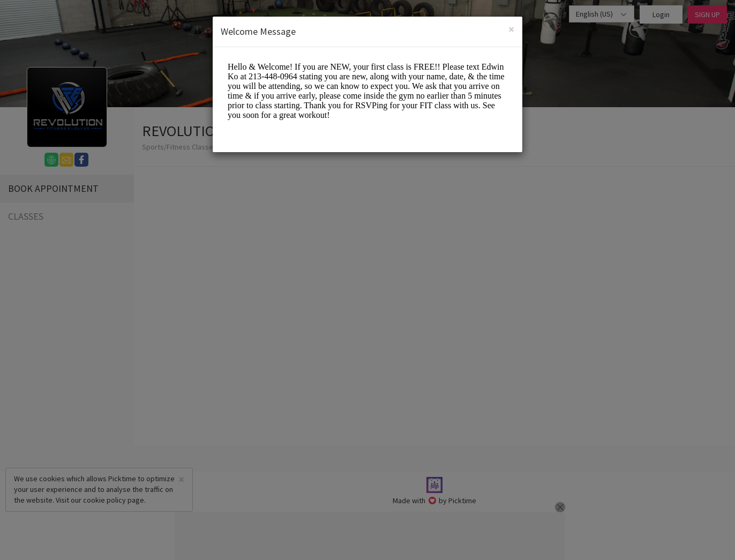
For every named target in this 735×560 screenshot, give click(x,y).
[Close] (511, 29)
